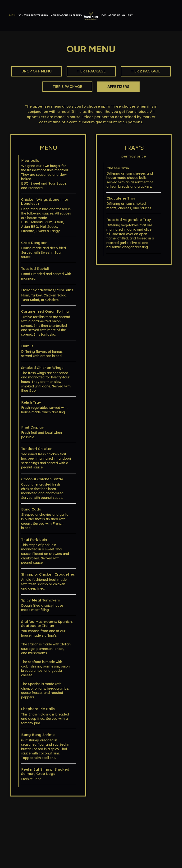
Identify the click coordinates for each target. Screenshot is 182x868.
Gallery (127, 15)
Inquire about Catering (66, 15)
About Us (114, 15)
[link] (91, 15)
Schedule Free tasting (33, 15)
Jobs (103, 15)
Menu (13, 15)
